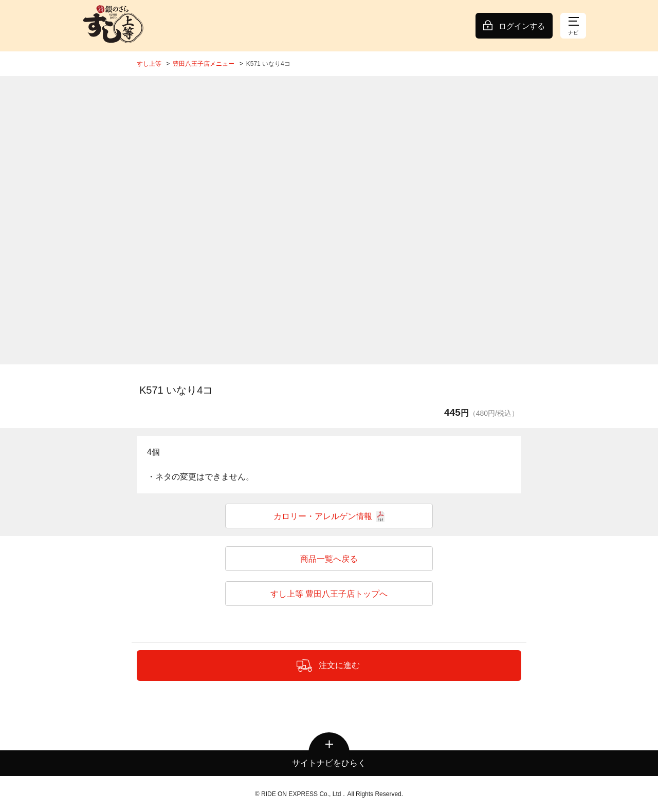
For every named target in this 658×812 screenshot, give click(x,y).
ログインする (522, 26)
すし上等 (149, 64)
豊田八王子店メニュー (204, 64)
